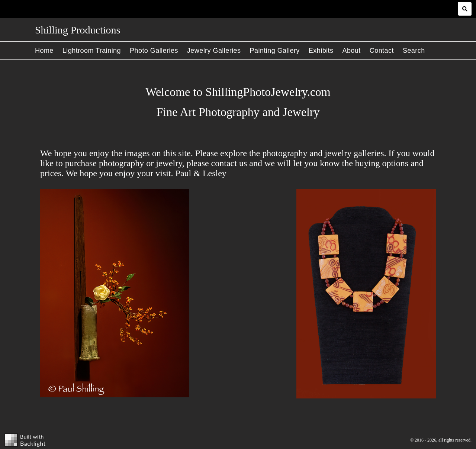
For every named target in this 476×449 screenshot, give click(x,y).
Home (44, 51)
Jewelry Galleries (214, 51)
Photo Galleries (154, 51)
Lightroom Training (92, 51)
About (351, 51)
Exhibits (321, 51)
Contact (382, 51)
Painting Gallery (275, 51)
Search (414, 51)
